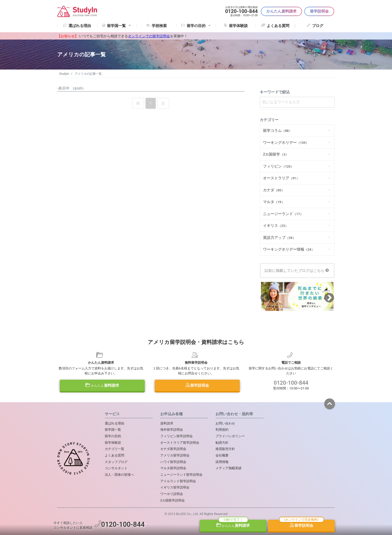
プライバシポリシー (230, 436)
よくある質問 (278, 26)
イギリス (276, 226)
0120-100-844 (291, 383)
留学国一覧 (119, 26)
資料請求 (102, 385)
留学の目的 (113, 436)
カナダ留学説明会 (173, 449)
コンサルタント (116, 468)
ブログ (318, 26)
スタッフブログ (116, 462)
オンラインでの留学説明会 (149, 36)
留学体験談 (238, 26)
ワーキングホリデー (286, 143)
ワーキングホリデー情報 (289, 249)
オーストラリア (281, 178)
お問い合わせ (225, 423)
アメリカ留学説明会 (175, 455)
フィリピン (278, 166)
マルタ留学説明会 (173, 468)
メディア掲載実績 (228, 468)
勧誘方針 (222, 443)
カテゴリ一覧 (114, 449)
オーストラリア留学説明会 (180, 443)
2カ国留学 (276, 154)
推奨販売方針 (225, 449)
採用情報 (222, 462)
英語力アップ (279, 238)
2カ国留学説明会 (172, 500)
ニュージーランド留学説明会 (181, 475)
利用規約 (222, 430)
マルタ (274, 202)
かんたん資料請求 (281, 11)
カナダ (274, 190)
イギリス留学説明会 (175, 487)
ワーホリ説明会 (172, 494)
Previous (265, 297)
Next (329, 297)
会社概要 (222, 455)
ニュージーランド (283, 214)
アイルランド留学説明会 (178, 481)
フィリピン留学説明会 (176, 436)
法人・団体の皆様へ (119, 475)
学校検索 (159, 26)
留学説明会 (319, 11)
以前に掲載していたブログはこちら (297, 271)
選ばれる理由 (80, 26)
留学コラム (277, 131)
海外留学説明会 (172, 430)
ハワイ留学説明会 (173, 462)
